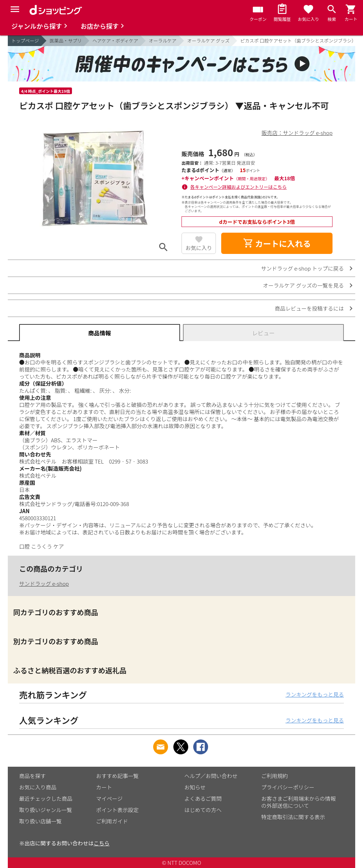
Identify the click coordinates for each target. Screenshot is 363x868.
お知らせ (195, 787)
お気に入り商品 (38, 787)
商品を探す (32, 776)
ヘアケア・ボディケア (115, 41)
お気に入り (199, 248)
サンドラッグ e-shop (44, 583)
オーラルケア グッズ (208, 41)
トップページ (25, 41)
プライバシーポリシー (288, 787)
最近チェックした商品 (46, 798)
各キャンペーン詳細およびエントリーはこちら (239, 187)
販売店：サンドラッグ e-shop (297, 133)
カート (104, 787)
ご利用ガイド (112, 821)
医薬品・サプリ (66, 41)
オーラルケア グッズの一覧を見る (303, 285)
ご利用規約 (275, 776)
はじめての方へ (203, 810)
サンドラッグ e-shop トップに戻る (303, 268)
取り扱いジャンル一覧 (46, 810)
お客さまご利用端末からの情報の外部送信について (298, 802)
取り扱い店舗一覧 (40, 821)
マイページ (109, 798)
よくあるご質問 (203, 798)
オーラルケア (163, 41)
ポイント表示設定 (117, 810)
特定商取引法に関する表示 (293, 817)
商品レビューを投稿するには (309, 308)
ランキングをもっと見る (315, 694)
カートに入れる (277, 243)
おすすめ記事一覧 (117, 776)
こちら (102, 843)
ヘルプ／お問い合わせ (211, 776)
